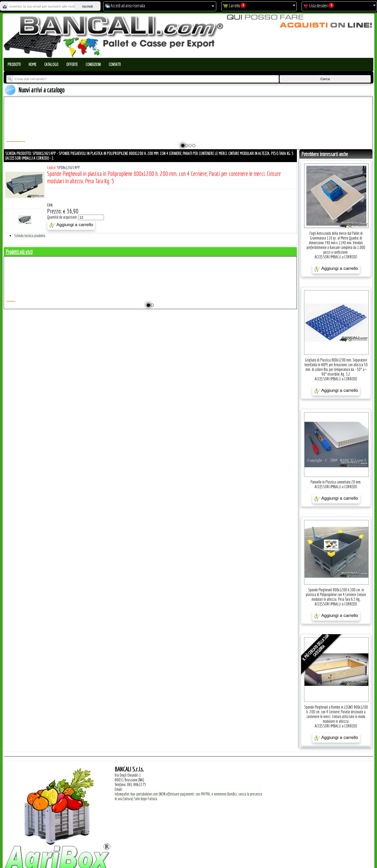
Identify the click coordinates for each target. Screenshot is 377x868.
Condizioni (93, 64)
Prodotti (14, 64)
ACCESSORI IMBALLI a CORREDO (336, 257)
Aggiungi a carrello (71, 225)
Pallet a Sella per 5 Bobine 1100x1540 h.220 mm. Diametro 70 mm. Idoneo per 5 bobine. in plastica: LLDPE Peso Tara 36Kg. (251, 130)
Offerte (72, 64)
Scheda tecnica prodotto (30, 236)
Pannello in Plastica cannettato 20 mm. (336, 482)
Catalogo (51, 64)
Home (32, 64)
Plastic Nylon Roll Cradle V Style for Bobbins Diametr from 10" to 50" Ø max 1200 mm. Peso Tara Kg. (166, 127)
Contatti (115, 64)
